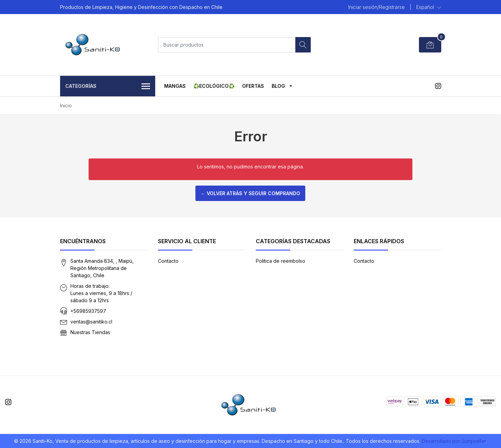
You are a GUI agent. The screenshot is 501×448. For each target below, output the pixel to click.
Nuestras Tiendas (90, 332)
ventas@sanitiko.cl (91, 322)
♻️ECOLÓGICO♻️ (214, 86)
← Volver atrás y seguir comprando (250, 193)
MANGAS (175, 86)
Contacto (168, 261)
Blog (278, 86)
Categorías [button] (108, 87)
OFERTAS (253, 86)
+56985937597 (88, 311)
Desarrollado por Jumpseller (454, 441)
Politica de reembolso (281, 261)
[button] (429, 7)
